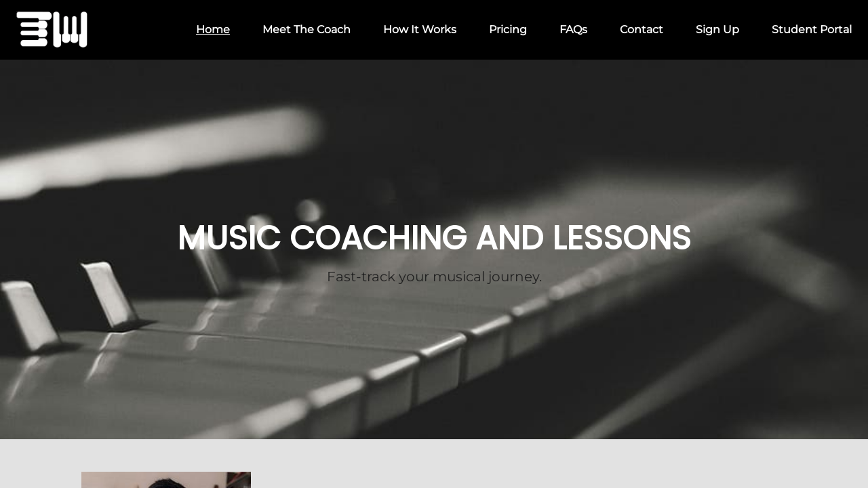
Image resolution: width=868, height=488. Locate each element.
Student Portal (812, 29)
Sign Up (717, 29)
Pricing (508, 29)
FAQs (573, 29)
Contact (642, 29)
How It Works (420, 29)
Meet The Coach (307, 29)
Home (213, 29)
